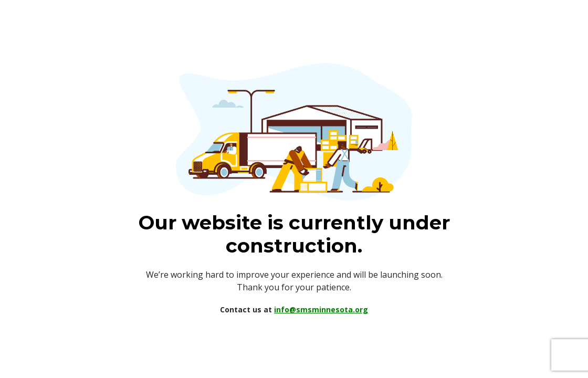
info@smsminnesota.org (321, 309)
